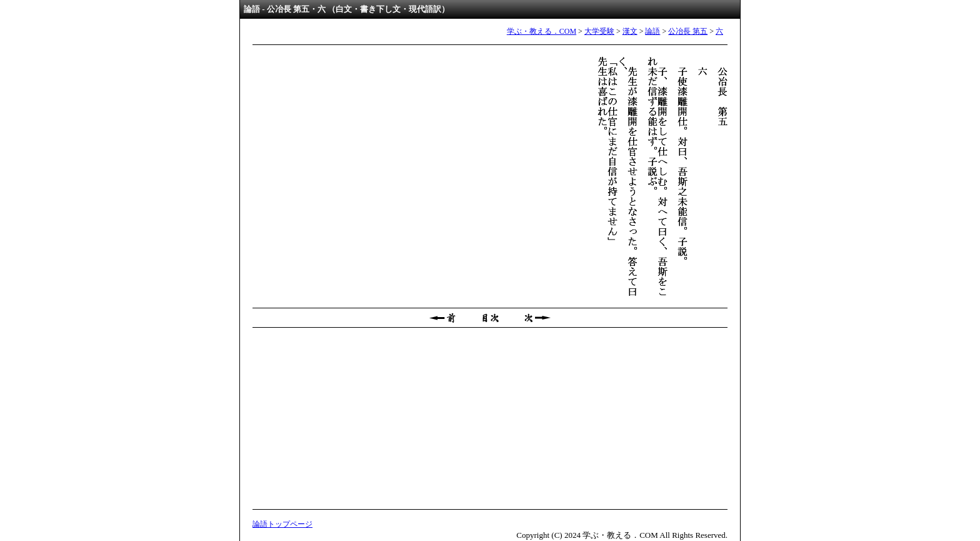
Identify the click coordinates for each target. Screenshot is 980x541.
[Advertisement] (490, 418)
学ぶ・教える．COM (542, 31)
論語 (652, 31)
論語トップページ (282, 524)
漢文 (630, 31)
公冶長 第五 (688, 31)
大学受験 (599, 31)
